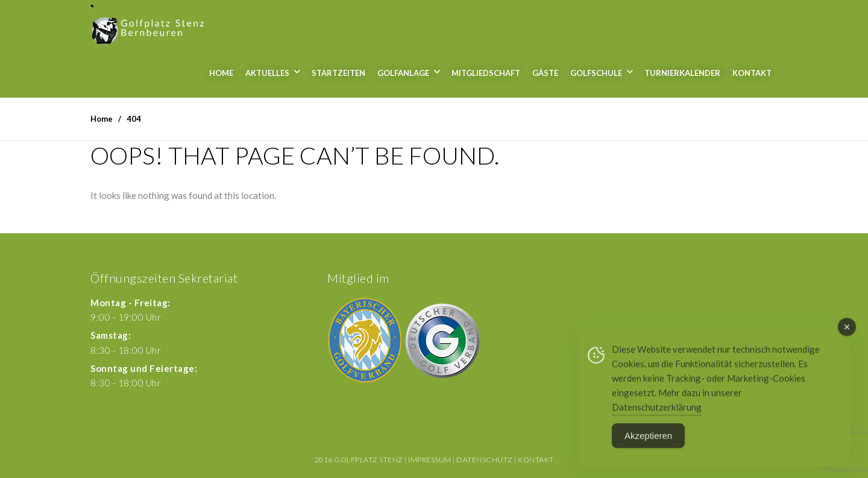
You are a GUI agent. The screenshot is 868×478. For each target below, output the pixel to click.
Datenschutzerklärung (657, 411)
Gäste (545, 73)
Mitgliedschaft (486, 73)
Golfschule (596, 73)
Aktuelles (267, 73)
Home (221, 73)
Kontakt (752, 73)
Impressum (430, 460)
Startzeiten (338, 73)
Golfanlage (403, 73)
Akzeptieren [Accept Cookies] (648, 440)
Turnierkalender (682, 73)
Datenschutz (485, 460)
